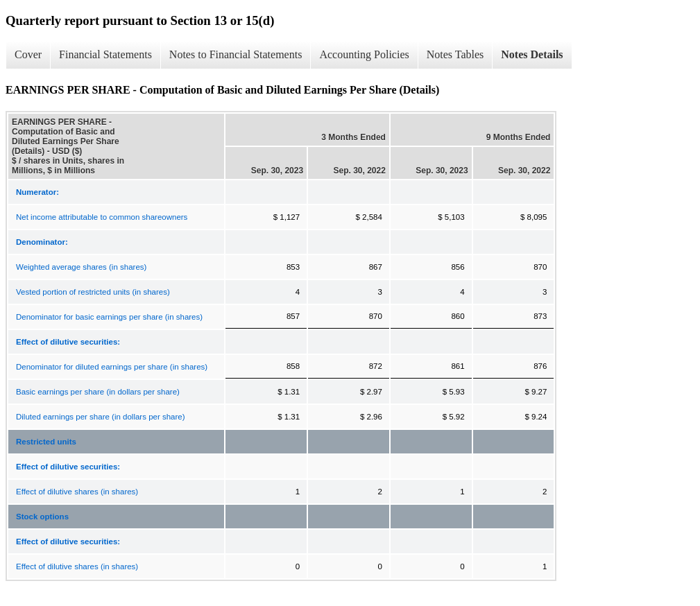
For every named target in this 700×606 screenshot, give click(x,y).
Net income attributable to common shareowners (102, 217)
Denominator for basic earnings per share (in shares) (109, 317)
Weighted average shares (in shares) (81, 267)
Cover (28, 54)
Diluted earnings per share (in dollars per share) (101, 417)
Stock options (42, 517)
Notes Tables (455, 54)
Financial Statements (105, 54)
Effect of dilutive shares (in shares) (77, 492)
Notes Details (532, 54)
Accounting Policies (364, 54)
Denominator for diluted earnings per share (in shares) (112, 367)
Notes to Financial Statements (236, 54)
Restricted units (46, 442)
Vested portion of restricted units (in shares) (93, 292)
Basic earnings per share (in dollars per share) (98, 392)
